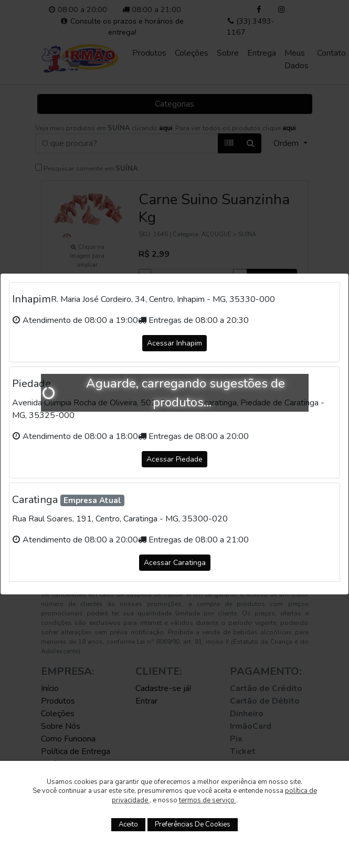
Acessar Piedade (174, 459)
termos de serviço (208, 800)
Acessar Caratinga (175, 563)
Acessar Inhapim (174, 343)
